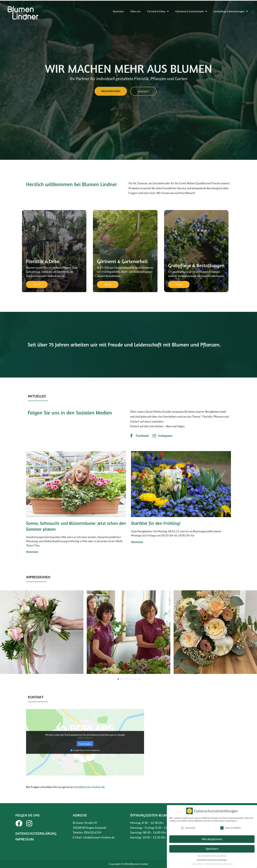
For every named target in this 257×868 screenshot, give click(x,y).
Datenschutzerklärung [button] (214, 864)
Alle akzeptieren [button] (212, 839)
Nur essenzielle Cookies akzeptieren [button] (212, 856)
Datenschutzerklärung (36, 833)
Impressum (25, 839)
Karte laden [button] (85, 744)
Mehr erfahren (85, 737)
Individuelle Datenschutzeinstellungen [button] (212, 860)
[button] (4, 634)
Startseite (118, 11)
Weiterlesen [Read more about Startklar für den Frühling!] (137, 542)
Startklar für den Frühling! (156, 523)
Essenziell (188, 828)
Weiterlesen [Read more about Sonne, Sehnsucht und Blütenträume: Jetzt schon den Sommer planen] (32, 552)
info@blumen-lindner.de (89, 787)
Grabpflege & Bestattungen (231, 11)
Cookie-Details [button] (197, 864)
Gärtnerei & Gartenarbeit (191, 11)
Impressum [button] (229, 864)
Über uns (135, 11)
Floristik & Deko (158, 11)
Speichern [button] (212, 849)
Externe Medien (231, 828)
